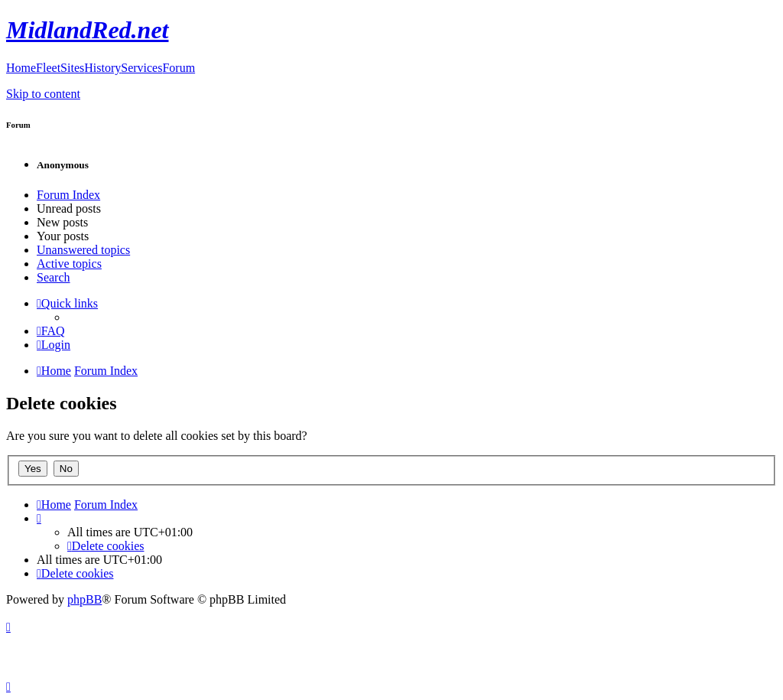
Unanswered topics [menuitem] (83, 250)
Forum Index (68, 195)
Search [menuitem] (54, 277)
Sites (72, 68)
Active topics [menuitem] (69, 264)
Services (141, 68)
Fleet (48, 68)
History (102, 68)
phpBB (84, 599)
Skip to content (43, 94)
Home (21, 68)
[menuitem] (51, 331)
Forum (179, 68)
